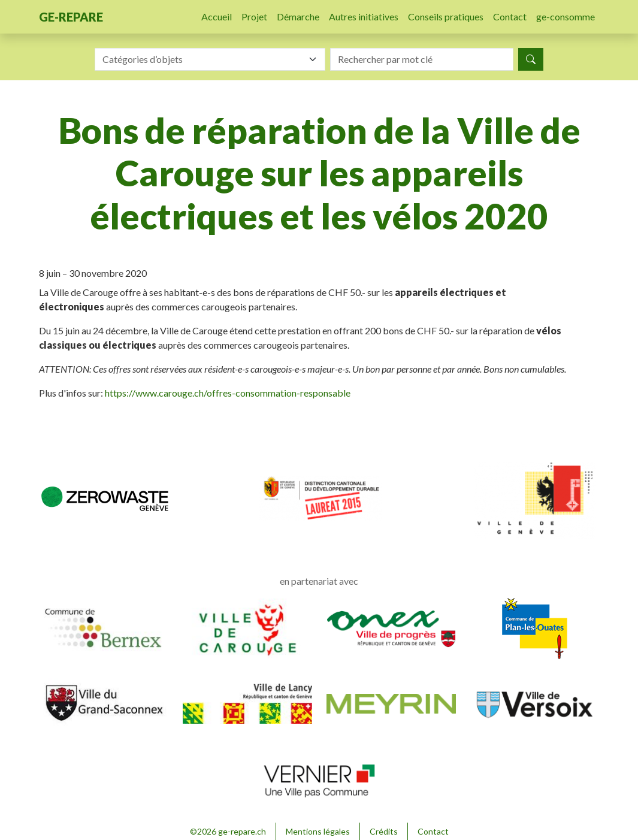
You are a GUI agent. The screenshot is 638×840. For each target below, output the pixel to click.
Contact (510, 16)
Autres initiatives (364, 16)
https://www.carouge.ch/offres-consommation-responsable (228, 393)
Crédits (384, 831)
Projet (254, 16)
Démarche (298, 16)
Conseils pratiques (446, 16)
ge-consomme (566, 16)
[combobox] (210, 59)
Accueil (217, 16)
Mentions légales (318, 831)
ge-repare (71, 17)
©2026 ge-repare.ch (228, 831)
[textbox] (203, 59)
